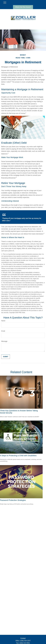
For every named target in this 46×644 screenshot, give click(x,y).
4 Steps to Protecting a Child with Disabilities (18, 456)
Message (4, 341)
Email (3, 331)
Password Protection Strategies (13, 500)
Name (3, 321)
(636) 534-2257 (25, 641)
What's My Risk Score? (23, 7)
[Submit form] (6, 357)
